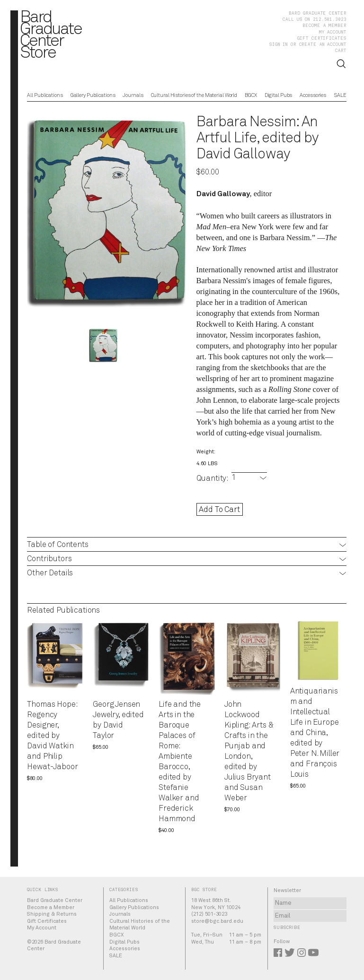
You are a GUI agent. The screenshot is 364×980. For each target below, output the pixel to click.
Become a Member (324, 26)
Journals (133, 96)
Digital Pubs (279, 96)
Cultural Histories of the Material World (194, 96)
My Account (333, 32)
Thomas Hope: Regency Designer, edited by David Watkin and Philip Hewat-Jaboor (52, 736)
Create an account (323, 45)
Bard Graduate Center (318, 13)
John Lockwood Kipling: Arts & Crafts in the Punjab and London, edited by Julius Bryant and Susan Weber (249, 751)
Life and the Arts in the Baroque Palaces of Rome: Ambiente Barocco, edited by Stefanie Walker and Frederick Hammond (180, 762)
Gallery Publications (93, 96)
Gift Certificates (322, 39)
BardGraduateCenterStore (51, 36)
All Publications (45, 96)
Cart (341, 51)
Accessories (313, 96)
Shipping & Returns (52, 914)
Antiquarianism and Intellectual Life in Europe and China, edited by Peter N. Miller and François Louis (315, 733)
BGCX (251, 96)
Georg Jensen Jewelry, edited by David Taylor (118, 720)
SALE (340, 96)
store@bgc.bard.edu (217, 921)
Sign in (279, 45)
